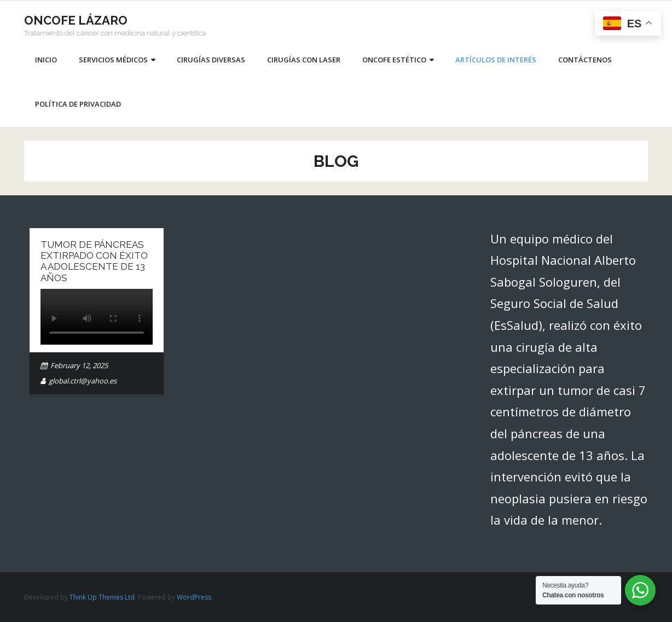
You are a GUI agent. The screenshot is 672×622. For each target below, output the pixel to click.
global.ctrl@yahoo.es (83, 381)
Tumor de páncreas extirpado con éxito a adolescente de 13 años (94, 261)
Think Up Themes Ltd (102, 597)
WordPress (194, 597)
